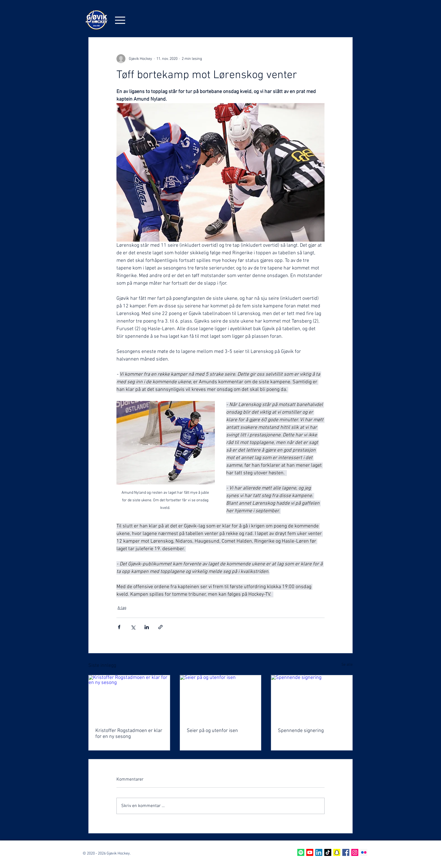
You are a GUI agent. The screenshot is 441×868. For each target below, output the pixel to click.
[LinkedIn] (319, 852)
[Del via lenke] (160, 627)
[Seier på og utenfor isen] (221, 698)
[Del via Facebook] (119, 627)
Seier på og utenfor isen (212, 731)
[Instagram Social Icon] (355, 852)
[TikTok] (328, 852)
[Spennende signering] (312, 698)
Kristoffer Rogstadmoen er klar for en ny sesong (129, 734)
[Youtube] (310, 852)
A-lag (122, 608)
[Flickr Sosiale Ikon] (364, 852)
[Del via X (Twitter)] (133, 627)
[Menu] (120, 20)
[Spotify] (301, 852)
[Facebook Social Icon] (346, 852)
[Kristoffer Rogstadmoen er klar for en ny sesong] (129, 698)
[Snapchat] (337, 852)
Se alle (347, 665)
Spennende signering (301, 731)
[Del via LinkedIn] (147, 627)
